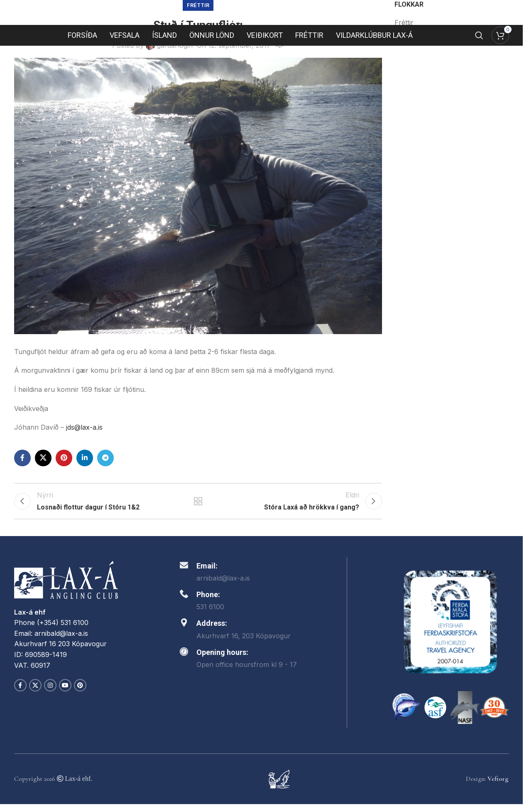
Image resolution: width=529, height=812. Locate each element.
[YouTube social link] (65, 693)
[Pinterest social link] (64, 458)
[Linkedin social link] (85, 458)
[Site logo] (262, 21)
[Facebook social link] (22, 458)
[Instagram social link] (50, 693)
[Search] (479, 54)
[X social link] (43, 458)
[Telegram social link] (105, 458)
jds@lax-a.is (85, 427)
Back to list (198, 505)
